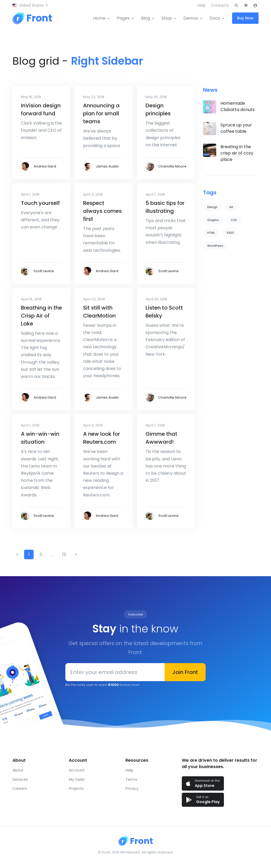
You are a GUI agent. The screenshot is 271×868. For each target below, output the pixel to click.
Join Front (185, 672)
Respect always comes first (102, 211)
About (18, 770)
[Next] (76, 554)
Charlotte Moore (172, 166)
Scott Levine (44, 271)
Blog (146, 18)
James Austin (107, 166)
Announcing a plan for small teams (101, 113)
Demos (191, 18)
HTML (211, 233)
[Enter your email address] (115, 672)
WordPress (215, 246)
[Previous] (17, 554)
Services (20, 779)
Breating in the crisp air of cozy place (237, 153)
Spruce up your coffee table (236, 128)
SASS (230, 233)
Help (202, 5)
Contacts (220, 5)
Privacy (132, 788)
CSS (234, 220)
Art (231, 207)
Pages (123, 18)
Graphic (213, 220)
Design (212, 207)
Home (99, 18)
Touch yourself (40, 203)
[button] (30, 5)
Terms (131, 779)
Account (77, 770)
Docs (215, 18)
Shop (167, 18)
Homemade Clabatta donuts (238, 106)
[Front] (32, 18)
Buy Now (245, 18)
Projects (76, 788)
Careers (20, 788)
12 (64, 554)
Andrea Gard (45, 166)
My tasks (77, 779)
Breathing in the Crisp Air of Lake (41, 316)
